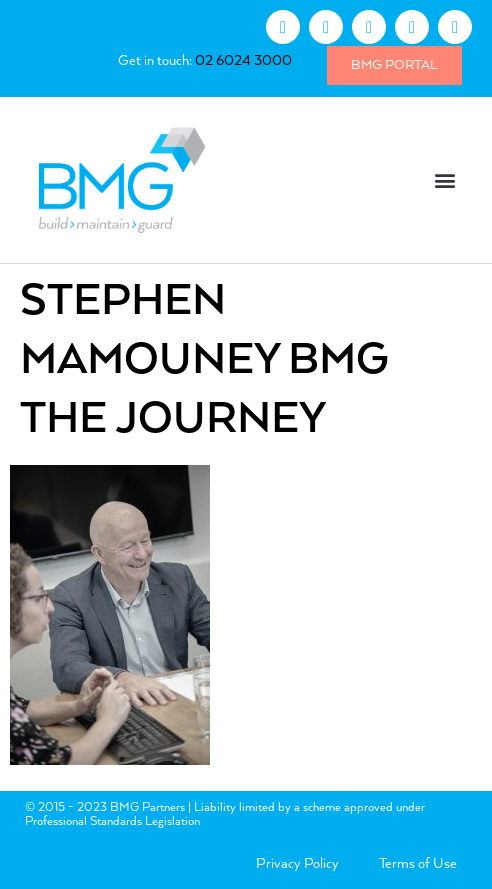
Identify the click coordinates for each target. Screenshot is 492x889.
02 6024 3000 (243, 61)
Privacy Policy (297, 864)
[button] (445, 180)
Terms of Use (418, 864)
